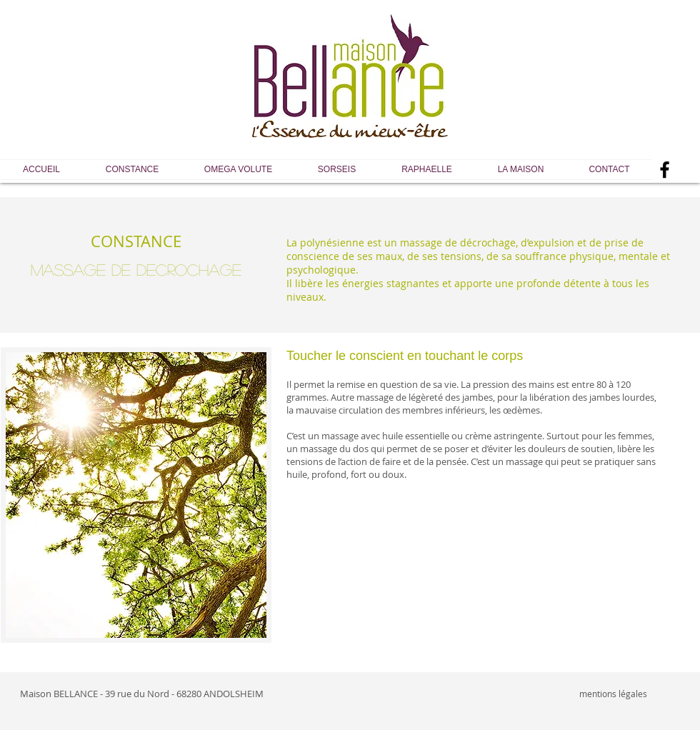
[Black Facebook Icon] (665, 170)
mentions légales (613, 694)
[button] (132, 170)
